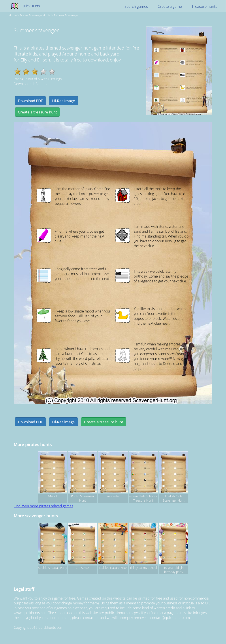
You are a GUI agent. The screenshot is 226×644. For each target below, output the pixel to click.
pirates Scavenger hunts (35, 15)
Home (13, 15)
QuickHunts (31, 6)
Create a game (170, 6)
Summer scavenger (66, 15)
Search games (136, 6)
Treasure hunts (204, 6)
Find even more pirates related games (43, 506)
